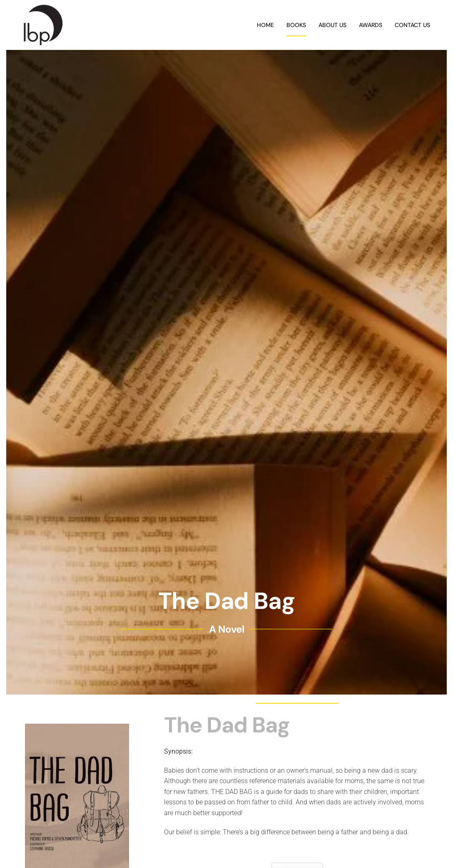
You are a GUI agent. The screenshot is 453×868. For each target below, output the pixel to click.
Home (265, 25)
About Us (332, 25)
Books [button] (296, 25)
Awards (371, 25)
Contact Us (412, 25)
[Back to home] (43, 25)
